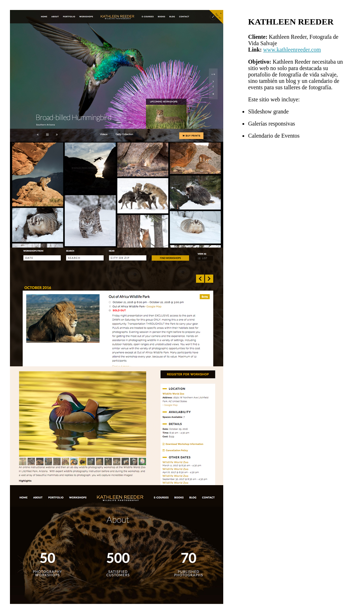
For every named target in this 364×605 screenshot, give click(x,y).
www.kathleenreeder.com (292, 50)
